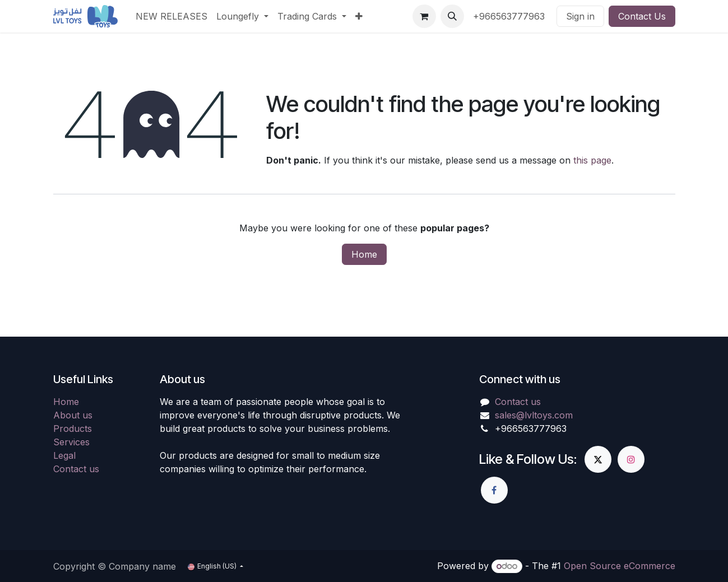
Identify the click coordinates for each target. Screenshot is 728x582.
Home (364, 254)
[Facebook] (494, 490)
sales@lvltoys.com (534, 415)
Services (71, 442)
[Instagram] (631, 459)
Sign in (580, 16)
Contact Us (642, 16)
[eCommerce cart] (424, 16)
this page (592, 160)
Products (73, 429)
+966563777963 (510, 16)
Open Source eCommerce (620, 566)
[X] (598, 459)
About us (73, 415)
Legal (64, 455)
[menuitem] (171, 16)
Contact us (76, 469)
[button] (452, 16)
